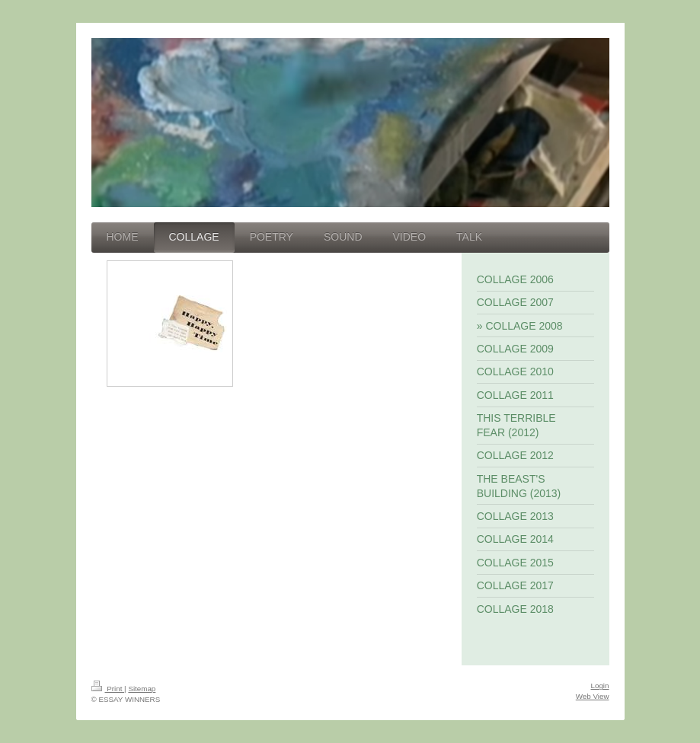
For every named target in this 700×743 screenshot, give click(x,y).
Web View (593, 696)
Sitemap (142, 689)
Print (108, 689)
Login (600, 686)
